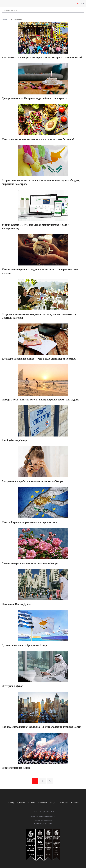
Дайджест (21, 803)
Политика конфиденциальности (43, 816)
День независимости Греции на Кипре (25, 645)
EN (83, 4)
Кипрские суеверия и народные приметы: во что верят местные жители (40, 271)
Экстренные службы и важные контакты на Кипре (32, 481)
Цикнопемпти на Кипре (16, 768)
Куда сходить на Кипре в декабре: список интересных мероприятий (42, 57)
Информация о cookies (43, 823)
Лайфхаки (64, 803)
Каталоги (75, 803)
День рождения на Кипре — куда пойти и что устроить (34, 98)
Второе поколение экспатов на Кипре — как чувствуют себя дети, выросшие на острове (41, 182)
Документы (42, 803)
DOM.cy (11, 803)
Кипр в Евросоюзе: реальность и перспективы (30, 522)
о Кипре (31, 803)
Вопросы (53, 803)
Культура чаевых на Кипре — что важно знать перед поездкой (39, 359)
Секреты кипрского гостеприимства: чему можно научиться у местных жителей (39, 316)
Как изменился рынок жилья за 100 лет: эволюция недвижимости (41, 727)
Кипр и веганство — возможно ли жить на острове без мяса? (38, 139)
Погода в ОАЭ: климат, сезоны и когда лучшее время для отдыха (41, 400)
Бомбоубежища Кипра (15, 440)
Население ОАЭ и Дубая (16, 604)
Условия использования (43, 820)
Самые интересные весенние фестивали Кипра (30, 563)
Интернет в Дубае (12, 686)
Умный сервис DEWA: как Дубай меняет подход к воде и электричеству (36, 227)
